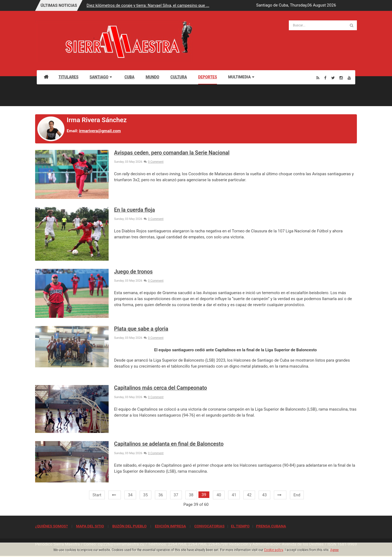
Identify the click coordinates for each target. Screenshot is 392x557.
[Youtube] (349, 78)
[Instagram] (341, 78)
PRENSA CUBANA (271, 526)
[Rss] (318, 78)
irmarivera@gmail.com (100, 131)
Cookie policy (274, 550)
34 (130, 495)
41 (234, 495)
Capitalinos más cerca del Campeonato (160, 388)
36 (161, 495)
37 (176, 495)
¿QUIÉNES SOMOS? (51, 526)
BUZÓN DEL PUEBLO (129, 526)
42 (249, 495)
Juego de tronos (133, 272)
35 (146, 495)
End (297, 495)
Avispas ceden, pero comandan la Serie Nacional (172, 153)
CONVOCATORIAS (209, 526)
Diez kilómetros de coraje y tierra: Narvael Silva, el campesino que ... (148, 5)
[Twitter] (333, 78)
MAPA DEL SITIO (90, 526)
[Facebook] (325, 78)
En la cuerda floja (134, 210)
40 (219, 495)
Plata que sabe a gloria (141, 329)
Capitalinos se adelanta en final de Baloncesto (169, 444)
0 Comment (154, 162)
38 (191, 495)
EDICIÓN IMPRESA (170, 526)
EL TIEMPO (240, 526)
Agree (334, 550)
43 (264, 495)
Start (97, 495)
